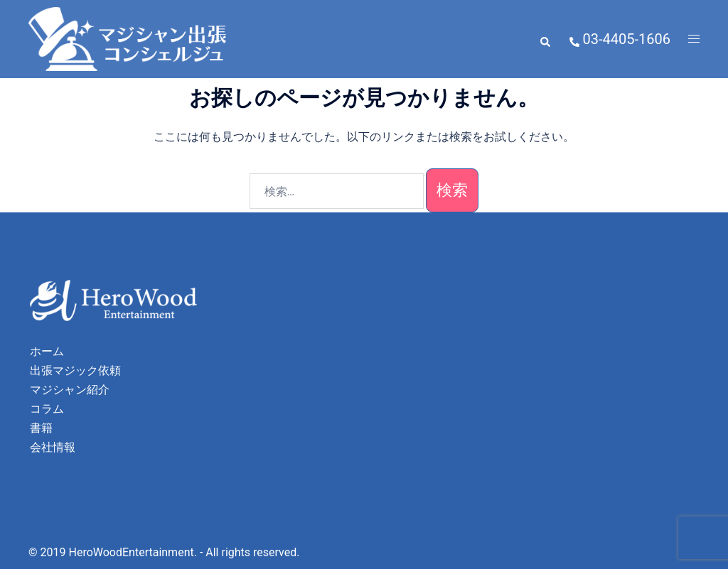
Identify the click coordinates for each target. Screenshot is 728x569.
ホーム (47, 351)
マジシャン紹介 (70, 390)
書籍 (41, 428)
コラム (47, 409)
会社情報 (53, 447)
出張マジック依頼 (75, 370)
